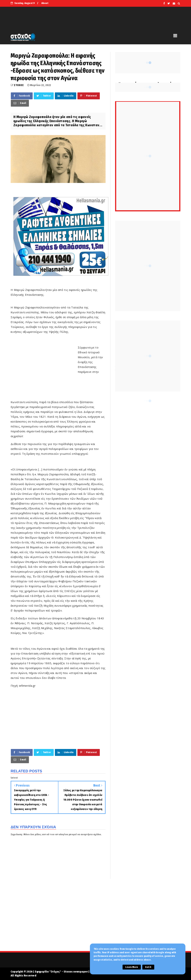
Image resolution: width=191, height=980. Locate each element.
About (45, 3)
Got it (148, 967)
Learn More (132, 967)
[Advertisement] (44, 372)
